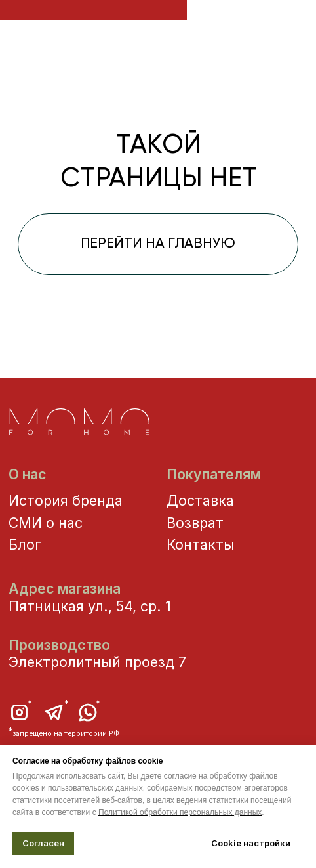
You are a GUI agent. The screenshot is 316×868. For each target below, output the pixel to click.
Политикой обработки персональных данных (180, 812)
